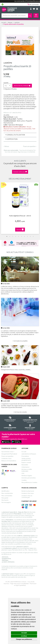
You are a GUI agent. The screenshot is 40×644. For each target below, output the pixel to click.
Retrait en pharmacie (28, 491)
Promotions (25, 457)
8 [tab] (27, 236)
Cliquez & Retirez (10, 419)
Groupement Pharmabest (9, 454)
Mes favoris (5, 501)
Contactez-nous (6, 459)
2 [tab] (10, 236)
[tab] (20, 135)
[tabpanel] (20, 208)
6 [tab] (22, 236)
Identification (5, 491)
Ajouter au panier (22, 86)
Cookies (24, 481)
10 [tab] (33, 236)
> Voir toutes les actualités (20, 341)
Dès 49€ (30, 419)
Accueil (4, 23)
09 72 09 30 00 (30, 427)
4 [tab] (16, 236)
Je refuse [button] (24, 636)
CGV (23, 474)
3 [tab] (13, 236)
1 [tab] (7, 236)
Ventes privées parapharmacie (26, 460)
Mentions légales (27, 476)
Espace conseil (26, 463)
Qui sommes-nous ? (8, 452)
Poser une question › (30, 147)
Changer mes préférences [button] (24, 639)
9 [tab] (30, 236)
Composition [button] (11, 139)
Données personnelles (29, 478)
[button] (7, 86)
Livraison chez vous (28, 494)
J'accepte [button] (24, 633)
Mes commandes (7, 496)
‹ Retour (6, 147)
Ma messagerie (6, 503)
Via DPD (10, 427)
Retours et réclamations (9, 461)
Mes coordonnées (7, 494)
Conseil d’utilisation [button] (15, 135)
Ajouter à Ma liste (10, 89)
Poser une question (7, 457)
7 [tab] (24, 236)
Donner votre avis (20, 172)
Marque (10, 23)
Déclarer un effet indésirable (27, 471)
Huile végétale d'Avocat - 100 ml (20, 216)
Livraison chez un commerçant (27, 497)
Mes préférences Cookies (29, 483)
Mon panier (5, 498)
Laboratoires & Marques (29, 454)
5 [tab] (19, 236)
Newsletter (25, 465)
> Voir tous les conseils (20, 412)
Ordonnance (25, 467)
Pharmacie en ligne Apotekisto (25, 585)
